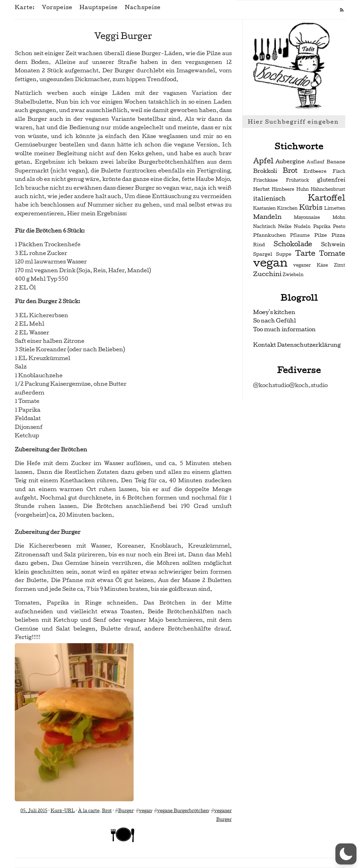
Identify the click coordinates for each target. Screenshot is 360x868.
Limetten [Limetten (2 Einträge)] (335, 208)
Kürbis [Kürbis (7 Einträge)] (311, 208)
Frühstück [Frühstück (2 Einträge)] (297, 180)
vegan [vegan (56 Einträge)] (270, 263)
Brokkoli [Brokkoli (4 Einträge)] (265, 171)
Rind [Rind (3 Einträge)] (259, 245)
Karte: (25, 7)
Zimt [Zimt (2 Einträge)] (340, 265)
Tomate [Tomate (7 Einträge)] (332, 254)
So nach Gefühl (275, 321)
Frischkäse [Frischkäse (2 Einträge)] (265, 180)
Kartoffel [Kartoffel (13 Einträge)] (327, 198)
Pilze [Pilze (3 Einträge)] (321, 235)
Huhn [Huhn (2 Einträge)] (303, 189)
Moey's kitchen (274, 312)
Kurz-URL (63, 811)
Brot (107, 811)
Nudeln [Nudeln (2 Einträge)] (302, 227)
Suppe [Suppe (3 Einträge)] (284, 254)
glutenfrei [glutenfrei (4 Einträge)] (331, 180)
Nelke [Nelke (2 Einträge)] (285, 227)
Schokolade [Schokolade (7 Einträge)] (293, 244)
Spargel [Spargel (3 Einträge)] (263, 254)
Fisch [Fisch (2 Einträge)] (339, 171)
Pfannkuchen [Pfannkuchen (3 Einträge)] (269, 235)
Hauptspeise (99, 7)
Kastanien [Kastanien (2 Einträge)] (264, 208)
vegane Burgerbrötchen (183, 811)
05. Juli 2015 (34, 811)
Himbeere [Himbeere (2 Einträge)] (283, 189)
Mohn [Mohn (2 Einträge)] (339, 217)
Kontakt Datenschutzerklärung (297, 345)
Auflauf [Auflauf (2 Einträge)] (316, 162)
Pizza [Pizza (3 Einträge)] (338, 235)
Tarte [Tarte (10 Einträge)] (305, 253)
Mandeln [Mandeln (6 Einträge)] (267, 217)
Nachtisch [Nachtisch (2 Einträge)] (264, 227)
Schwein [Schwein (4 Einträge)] (333, 244)
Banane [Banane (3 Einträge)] (336, 162)
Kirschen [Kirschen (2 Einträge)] (287, 208)
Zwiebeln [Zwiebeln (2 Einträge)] (293, 275)
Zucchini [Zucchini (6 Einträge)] (267, 274)
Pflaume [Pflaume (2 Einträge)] (300, 235)
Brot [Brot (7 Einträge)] (290, 171)
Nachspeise (143, 7)
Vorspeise (57, 7)
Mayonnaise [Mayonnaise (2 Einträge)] (307, 217)
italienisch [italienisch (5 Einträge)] (269, 199)
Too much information (284, 329)
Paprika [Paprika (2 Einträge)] (322, 227)
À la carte (89, 811)
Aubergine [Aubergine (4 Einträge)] (290, 162)
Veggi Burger (123, 36)
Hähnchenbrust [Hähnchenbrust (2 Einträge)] (328, 189)
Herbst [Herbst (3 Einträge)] (261, 189)
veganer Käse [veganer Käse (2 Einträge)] (311, 265)
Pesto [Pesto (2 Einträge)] (339, 227)
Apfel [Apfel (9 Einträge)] (263, 161)
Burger (126, 811)
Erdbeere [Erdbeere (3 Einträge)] (315, 171)
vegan (145, 811)
